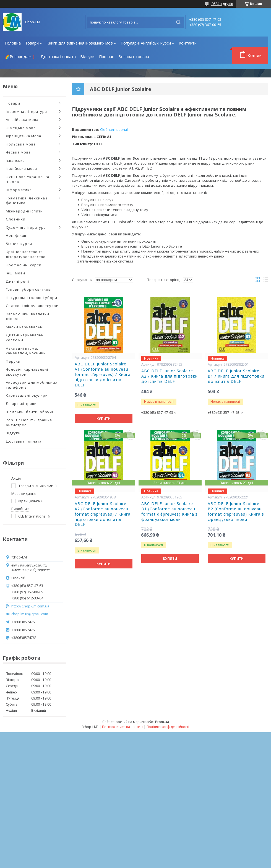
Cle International (114, 129)
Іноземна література (26, 111)
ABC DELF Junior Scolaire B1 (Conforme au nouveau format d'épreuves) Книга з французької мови (170, 512)
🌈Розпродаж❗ (21, 57)
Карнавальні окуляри (27, 395)
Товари (32, 43)
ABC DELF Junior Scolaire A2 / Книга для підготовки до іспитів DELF (170, 376)
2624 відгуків (222, 4)
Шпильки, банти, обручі (29, 412)
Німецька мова (21, 128)
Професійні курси (24, 265)
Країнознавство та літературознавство (26, 254)
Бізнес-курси (19, 244)
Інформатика (19, 190)
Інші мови (15, 273)
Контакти (188, 43)
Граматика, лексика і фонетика (27, 201)
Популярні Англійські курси (146, 43)
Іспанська (15, 160)
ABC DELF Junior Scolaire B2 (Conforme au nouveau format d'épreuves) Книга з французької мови (236, 512)
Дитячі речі (17, 281)
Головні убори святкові (29, 289)
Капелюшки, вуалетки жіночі (28, 316)
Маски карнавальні (25, 327)
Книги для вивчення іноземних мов (80, 43)
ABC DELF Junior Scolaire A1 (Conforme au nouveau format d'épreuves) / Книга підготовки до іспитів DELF (103, 375)
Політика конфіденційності (168, 727)
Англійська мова (22, 119)
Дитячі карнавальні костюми (25, 337)
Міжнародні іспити (24, 211)
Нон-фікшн (17, 235)
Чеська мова (18, 152)
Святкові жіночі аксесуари (32, 306)
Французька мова (24, 136)
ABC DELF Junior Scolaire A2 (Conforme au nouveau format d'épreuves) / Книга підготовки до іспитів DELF (103, 514)
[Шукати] (178, 22)
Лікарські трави (21, 404)
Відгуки (87, 57)
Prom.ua (162, 722)
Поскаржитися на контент (123, 727)
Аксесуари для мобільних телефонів (32, 385)
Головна (13, 43)
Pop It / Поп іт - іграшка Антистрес (29, 422)
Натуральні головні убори (32, 298)
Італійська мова (21, 168)
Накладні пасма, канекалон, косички (26, 351)
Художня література (26, 227)
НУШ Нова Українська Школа (28, 179)
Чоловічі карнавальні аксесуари (27, 372)
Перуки (13, 361)
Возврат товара (134, 57)
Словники (16, 219)
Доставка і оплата (58, 57)
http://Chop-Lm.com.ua (30, 606)
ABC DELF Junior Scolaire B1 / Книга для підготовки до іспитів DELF (236, 376)
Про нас (106, 57)
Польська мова (21, 144)
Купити (104, 419)
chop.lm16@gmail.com (30, 614)
